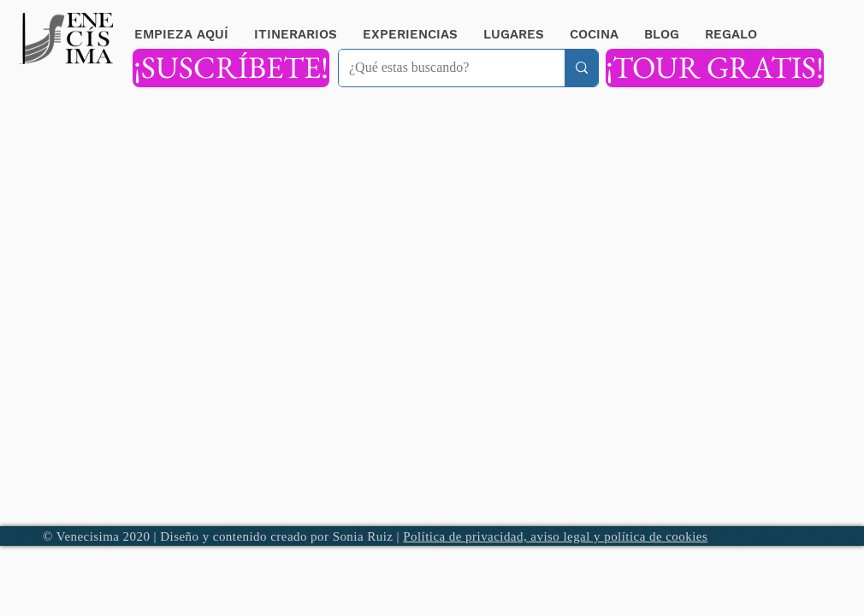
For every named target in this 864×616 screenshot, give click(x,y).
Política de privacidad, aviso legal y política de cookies (555, 536)
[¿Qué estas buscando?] (439, 68)
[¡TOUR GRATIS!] (715, 68)
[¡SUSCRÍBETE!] (231, 68)
